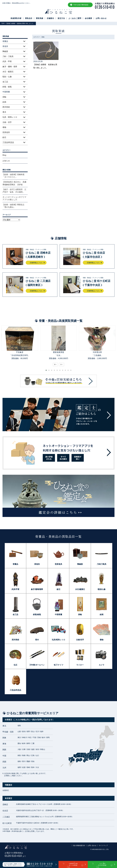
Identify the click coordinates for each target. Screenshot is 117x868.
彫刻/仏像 (102, 589)
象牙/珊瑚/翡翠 (37, 589)
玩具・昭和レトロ (10, 117)
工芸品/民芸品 (8, 142)
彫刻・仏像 (7, 77)
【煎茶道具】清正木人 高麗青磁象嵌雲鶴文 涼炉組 (14, 183)
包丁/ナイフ (58, 665)
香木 (4, 112)
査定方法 (61, 18)
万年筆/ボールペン (37, 665)
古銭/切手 (80, 640)
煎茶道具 (6, 132)
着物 (4, 127)
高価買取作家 (16, 18)
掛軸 (4, 97)
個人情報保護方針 (79, 845)
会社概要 (88, 18)
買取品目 (29, 18)
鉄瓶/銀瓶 (37, 614)
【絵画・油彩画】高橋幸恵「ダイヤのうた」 (13, 176)
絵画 (4, 102)
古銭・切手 (7, 122)
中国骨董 (58, 614)
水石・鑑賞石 (8, 72)
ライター (80, 665)
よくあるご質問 (75, 18)
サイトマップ (103, 845)
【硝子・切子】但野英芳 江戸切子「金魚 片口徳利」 (14, 191)
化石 (15, 665)
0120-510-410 (15, 856)
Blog (4, 155)
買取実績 (40, 18)
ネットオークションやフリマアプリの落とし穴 (14, 198)
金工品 (5, 82)
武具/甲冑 (15, 589)
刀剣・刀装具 (8, 56)
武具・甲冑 (7, 61)
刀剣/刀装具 (102, 564)
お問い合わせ (101, 18)
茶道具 (37, 564)
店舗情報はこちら (36, 263)
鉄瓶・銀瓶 (7, 87)
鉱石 (4, 137)
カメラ (102, 665)
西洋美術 (6, 107)
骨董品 (15, 564)
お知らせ (6, 161)
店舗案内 (50, 18)
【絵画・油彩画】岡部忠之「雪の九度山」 (13, 206)
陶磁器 (5, 51)
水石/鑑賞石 (80, 589)
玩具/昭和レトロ (58, 640)
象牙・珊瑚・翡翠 (10, 67)
